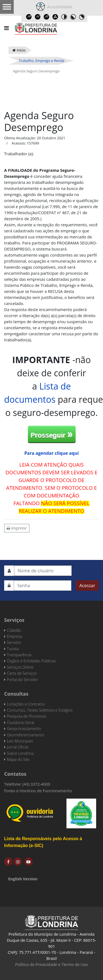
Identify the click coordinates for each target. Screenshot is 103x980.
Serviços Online (20, 667)
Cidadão (14, 630)
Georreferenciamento (26, 735)
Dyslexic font (55, 17)
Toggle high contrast (64, 17)
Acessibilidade (59, 7)
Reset (47, 17)
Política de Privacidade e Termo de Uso (51, 964)
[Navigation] (6, 28)
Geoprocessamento (24, 729)
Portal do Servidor (22, 680)
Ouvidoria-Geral (20, 722)
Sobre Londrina (20, 753)
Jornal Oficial (18, 747)
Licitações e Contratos (26, 704)
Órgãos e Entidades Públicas (31, 661)
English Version (23, 879)
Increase (29, 17)
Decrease (38, 17)
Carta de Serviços (22, 673)
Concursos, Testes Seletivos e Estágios (40, 710)
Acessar (87, 586)
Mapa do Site (18, 759)
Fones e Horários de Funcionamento (38, 791)
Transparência (19, 655)
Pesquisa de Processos (27, 716)
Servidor (14, 642)
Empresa (15, 636)
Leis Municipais (20, 741)
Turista (13, 649)
